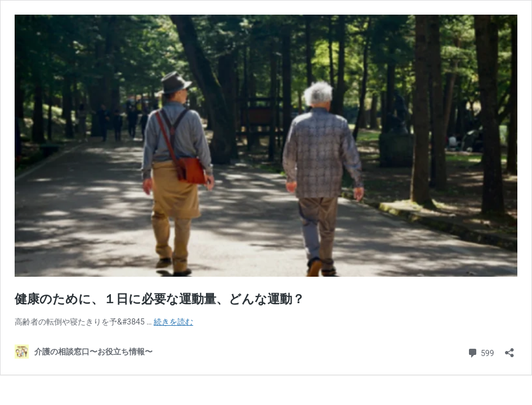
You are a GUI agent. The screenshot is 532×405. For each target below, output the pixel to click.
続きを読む (173, 322)
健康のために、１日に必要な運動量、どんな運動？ (160, 299)
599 (480, 352)
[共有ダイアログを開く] (509, 349)
